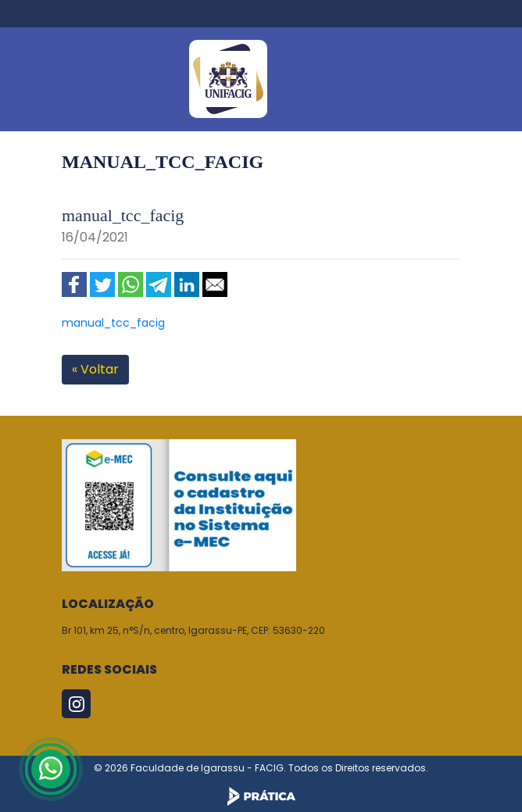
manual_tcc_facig (113, 323)
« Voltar (95, 369)
